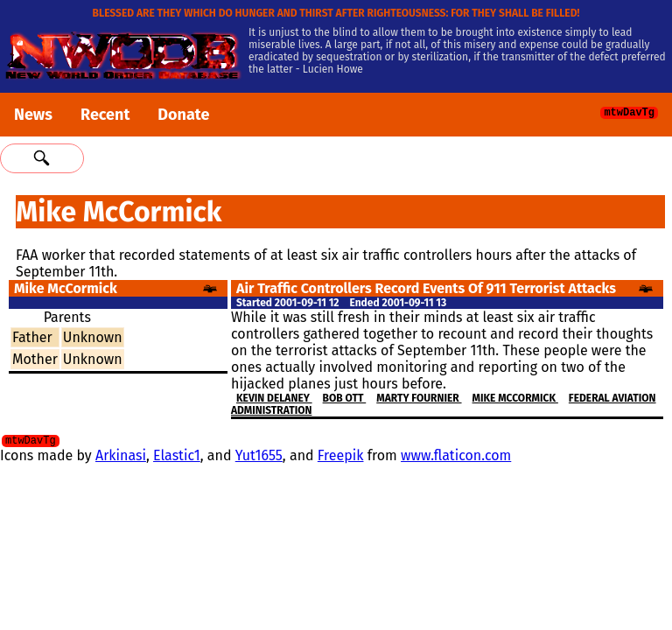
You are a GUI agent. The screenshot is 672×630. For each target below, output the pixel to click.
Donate (183, 115)
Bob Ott (345, 398)
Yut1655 (259, 458)
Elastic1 (177, 458)
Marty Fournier (419, 398)
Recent (105, 115)
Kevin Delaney (274, 398)
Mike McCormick (515, 398)
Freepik (341, 458)
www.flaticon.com (456, 458)
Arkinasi (121, 458)
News (33, 115)
